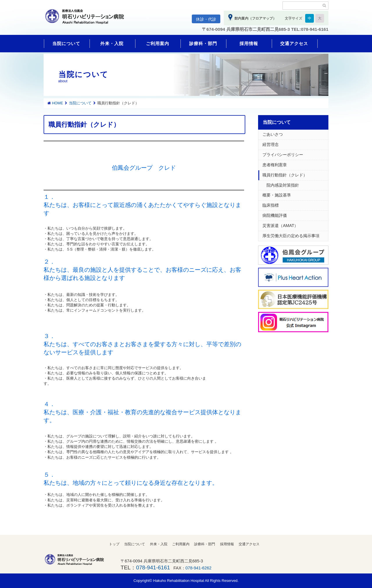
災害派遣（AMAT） (280, 226)
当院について (66, 43)
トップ (114, 544)
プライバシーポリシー (283, 155)
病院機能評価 (275, 215)
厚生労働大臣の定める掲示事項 (291, 236)
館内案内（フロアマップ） (254, 18)
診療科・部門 (203, 43)
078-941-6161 (153, 568)
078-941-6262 (198, 568)
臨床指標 (271, 205)
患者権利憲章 (275, 165)
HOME (58, 103)
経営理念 (271, 144)
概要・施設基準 (277, 195)
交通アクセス (294, 43)
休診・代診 (206, 19)
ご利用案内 (158, 43)
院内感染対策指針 (281, 185)
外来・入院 (112, 43)
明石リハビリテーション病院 (87, 19)
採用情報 (249, 43)
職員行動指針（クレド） (285, 175)
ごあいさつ (273, 134)
